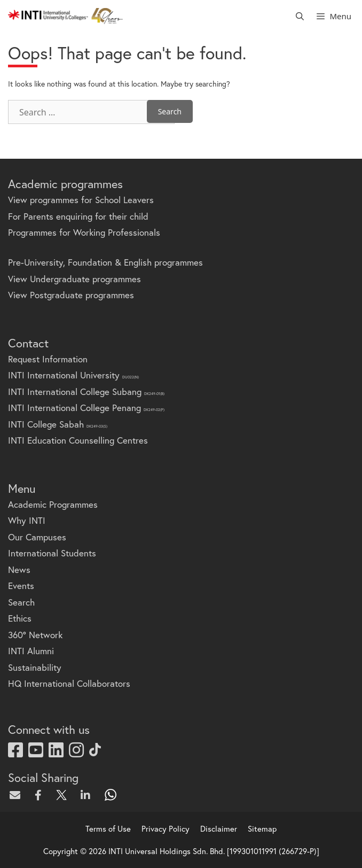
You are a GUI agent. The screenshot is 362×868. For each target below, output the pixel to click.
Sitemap (262, 828)
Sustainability (35, 667)
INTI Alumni (31, 651)
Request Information (48, 359)
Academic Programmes (53, 504)
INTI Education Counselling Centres (78, 440)
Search (21, 602)
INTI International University (73, 375)
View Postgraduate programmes (71, 295)
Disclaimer (219, 828)
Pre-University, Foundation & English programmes (105, 262)
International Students (52, 553)
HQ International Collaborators (69, 683)
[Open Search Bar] (300, 16)
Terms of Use (108, 828)
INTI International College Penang (86, 408)
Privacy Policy (166, 828)
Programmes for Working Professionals (84, 232)
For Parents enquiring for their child (78, 216)
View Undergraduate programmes (74, 279)
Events (21, 586)
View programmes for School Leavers (81, 200)
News (19, 569)
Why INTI (27, 520)
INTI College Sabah (58, 424)
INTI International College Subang (86, 392)
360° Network (35, 635)
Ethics (20, 618)
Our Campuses (37, 537)
